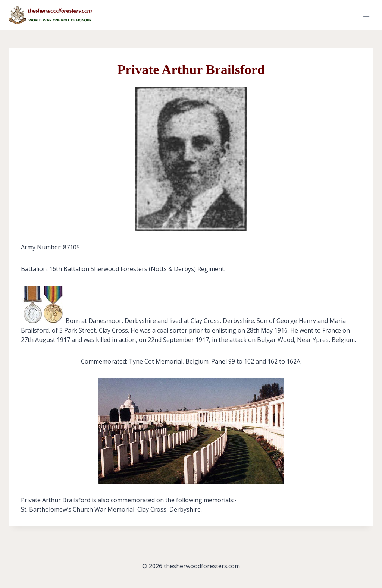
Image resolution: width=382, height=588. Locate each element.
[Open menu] (366, 15)
